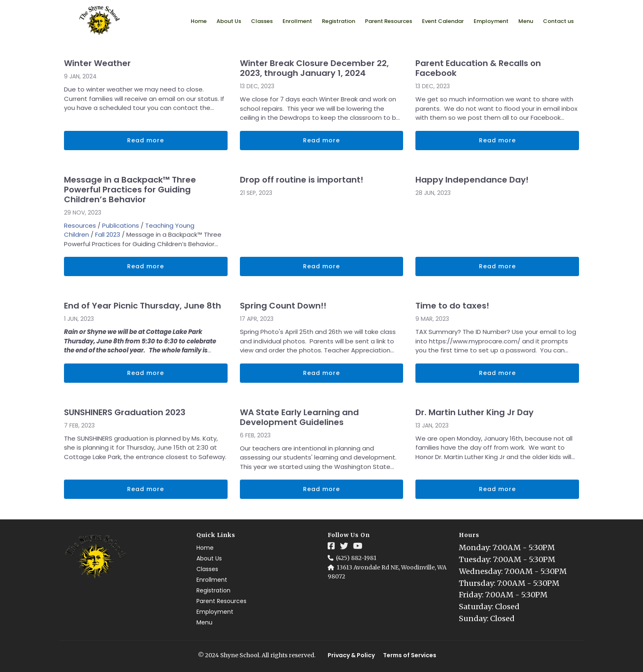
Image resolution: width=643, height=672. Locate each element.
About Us (229, 21)
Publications (121, 225)
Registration (339, 21)
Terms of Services (410, 655)
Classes (262, 21)
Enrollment (297, 21)
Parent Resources (389, 21)
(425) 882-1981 (356, 558)
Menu (526, 21)
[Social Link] (331, 546)
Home (199, 21)
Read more (146, 140)
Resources (80, 225)
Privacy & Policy (351, 655)
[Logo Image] (100, 21)
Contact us (558, 21)
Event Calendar (443, 21)
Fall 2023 (108, 234)
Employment (491, 21)
